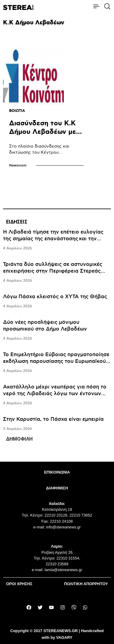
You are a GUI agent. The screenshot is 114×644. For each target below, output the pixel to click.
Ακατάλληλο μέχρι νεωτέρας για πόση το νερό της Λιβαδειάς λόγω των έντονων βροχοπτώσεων (55, 394)
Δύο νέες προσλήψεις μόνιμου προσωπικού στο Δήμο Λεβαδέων (45, 326)
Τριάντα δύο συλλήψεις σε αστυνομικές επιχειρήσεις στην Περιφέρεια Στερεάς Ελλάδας (53, 271)
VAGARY (64, 637)
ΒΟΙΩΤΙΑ (17, 111)
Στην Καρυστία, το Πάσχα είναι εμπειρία (53, 419)
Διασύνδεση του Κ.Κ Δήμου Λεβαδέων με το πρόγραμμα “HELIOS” (43, 136)
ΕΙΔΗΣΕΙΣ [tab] (17, 222)
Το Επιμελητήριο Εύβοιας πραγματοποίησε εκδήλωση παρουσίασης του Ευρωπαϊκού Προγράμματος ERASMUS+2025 (56, 361)
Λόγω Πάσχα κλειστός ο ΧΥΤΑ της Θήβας (55, 297)
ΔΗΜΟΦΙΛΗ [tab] (19, 439)
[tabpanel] (57, 331)
